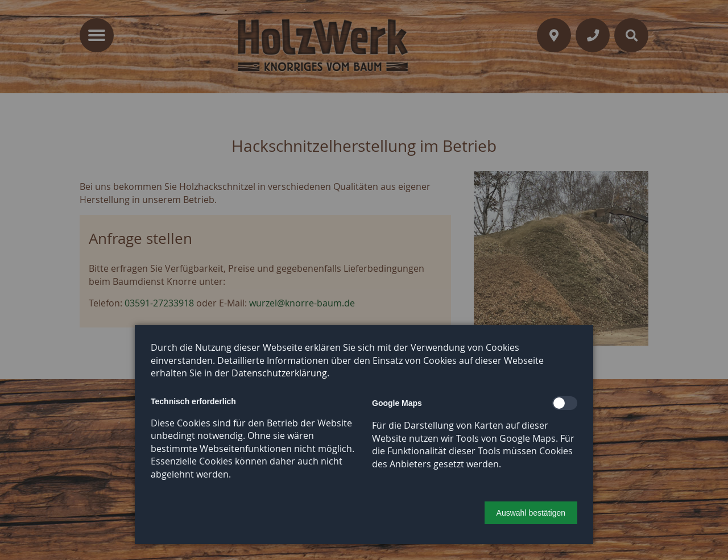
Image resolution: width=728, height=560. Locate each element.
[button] (531, 513)
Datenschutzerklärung (279, 373)
